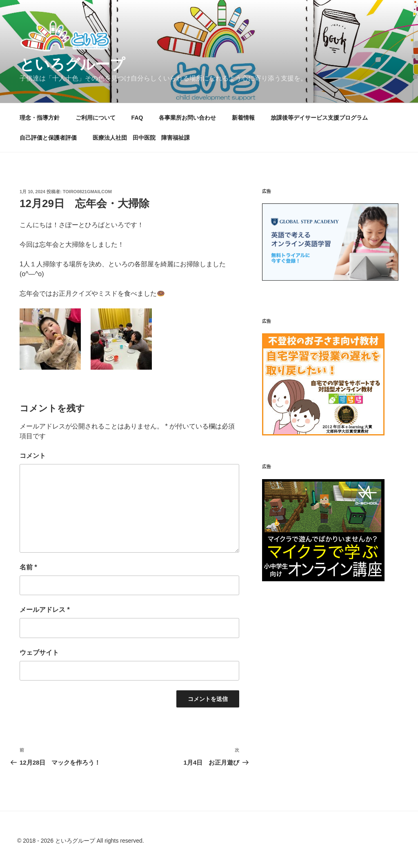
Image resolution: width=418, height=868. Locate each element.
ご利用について (96, 118)
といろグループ (72, 64)
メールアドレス (45, 610)
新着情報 (243, 118)
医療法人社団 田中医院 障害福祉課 (144, 138)
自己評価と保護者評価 (48, 138)
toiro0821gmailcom (87, 192)
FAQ (137, 118)
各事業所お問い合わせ (187, 118)
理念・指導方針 (40, 118)
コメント (33, 456)
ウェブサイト (39, 653)
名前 (28, 567)
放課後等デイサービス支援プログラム (319, 118)
